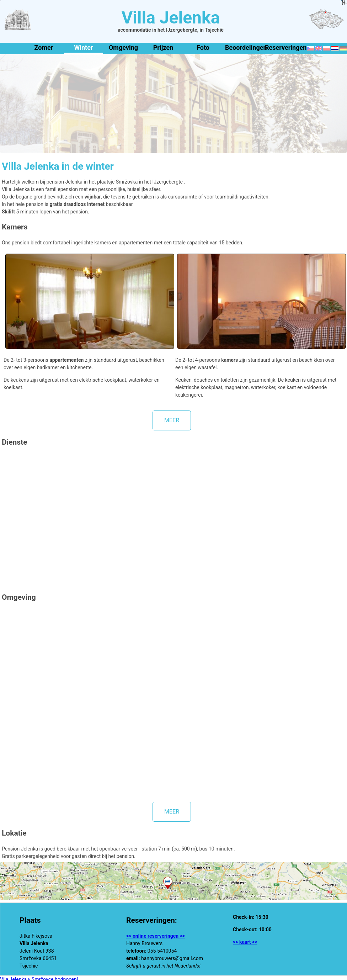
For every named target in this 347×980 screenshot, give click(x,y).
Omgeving (123, 47)
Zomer (44, 47)
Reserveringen (284, 47)
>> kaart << (245, 942)
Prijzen (163, 47)
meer (172, 420)
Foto (203, 47)
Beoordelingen (244, 47)
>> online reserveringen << (156, 936)
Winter (83, 47)
